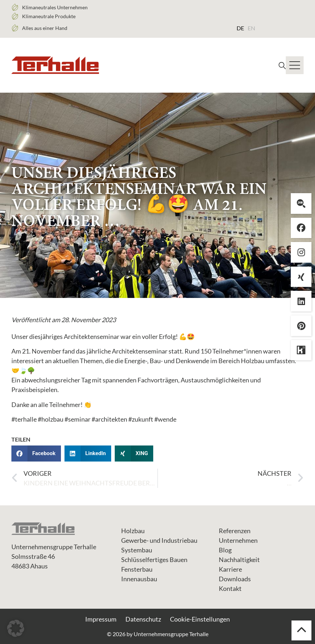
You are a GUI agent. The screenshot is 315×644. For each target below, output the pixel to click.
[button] (36, 454)
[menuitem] (240, 28)
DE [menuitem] (240, 28)
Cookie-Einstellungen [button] (200, 619)
